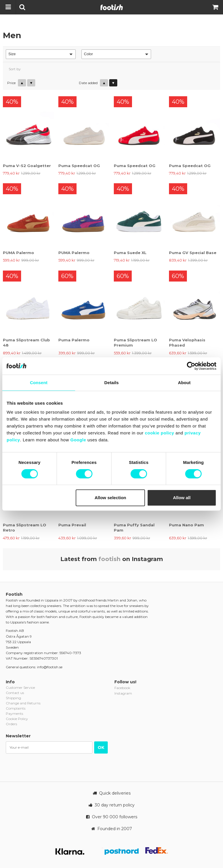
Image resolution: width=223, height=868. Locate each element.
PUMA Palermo (18, 253)
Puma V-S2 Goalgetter (27, 166)
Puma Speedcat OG (79, 166)
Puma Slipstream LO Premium (135, 343)
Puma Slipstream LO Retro (25, 528)
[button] (41, 54)
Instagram (123, 693)
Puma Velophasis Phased (187, 343)
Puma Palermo (74, 340)
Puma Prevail (72, 525)
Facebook (122, 688)
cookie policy (159, 433)
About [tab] (184, 383)
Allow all (182, 498)
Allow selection (110, 498)
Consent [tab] (39, 383)
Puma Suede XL (130, 253)
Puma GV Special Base (193, 253)
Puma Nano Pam (186, 525)
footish (109, 559)
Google (78, 440)
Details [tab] (112, 383)
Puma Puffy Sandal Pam (134, 528)
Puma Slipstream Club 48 (26, 343)
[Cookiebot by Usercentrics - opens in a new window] (191, 366)
